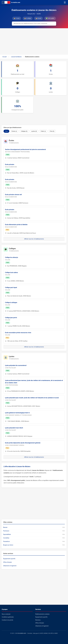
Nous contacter (6, 614)
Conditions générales (8, 617)
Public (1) (43, 131)
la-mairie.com (22, 633)
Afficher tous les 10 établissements (34, 239)
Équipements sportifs (9, 559)
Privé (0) (52, 131)
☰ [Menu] (65, 2)
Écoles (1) (14, 131)
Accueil (5, 57)
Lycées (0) (34, 131)
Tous (6, 131)
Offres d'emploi (7, 562)
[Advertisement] (34, 41)
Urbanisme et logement (10, 566)
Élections (38, 620)
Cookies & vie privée (7, 620)
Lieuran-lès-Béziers (16, 57)
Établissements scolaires (42, 614)
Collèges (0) (24, 131)
